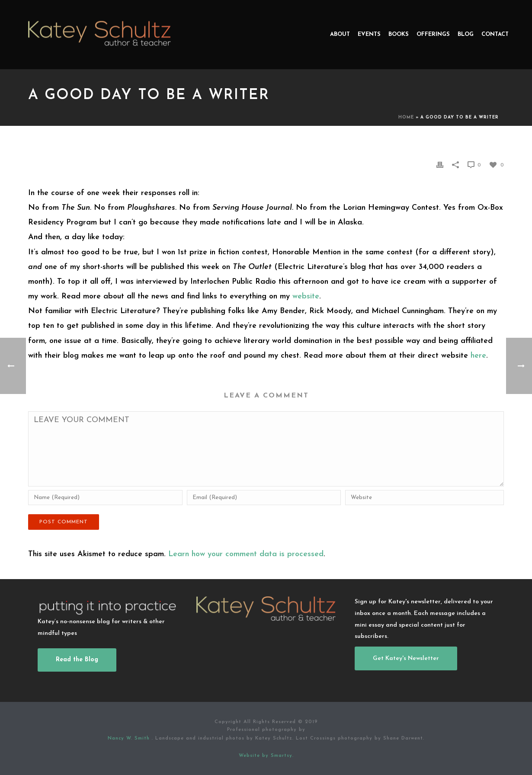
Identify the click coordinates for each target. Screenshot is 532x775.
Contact (495, 34)
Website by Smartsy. (266, 756)
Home (406, 117)
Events (369, 34)
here (478, 356)
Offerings (433, 34)
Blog (466, 34)
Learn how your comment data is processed (246, 554)
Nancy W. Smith (130, 738)
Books (399, 34)
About (340, 34)
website (306, 296)
